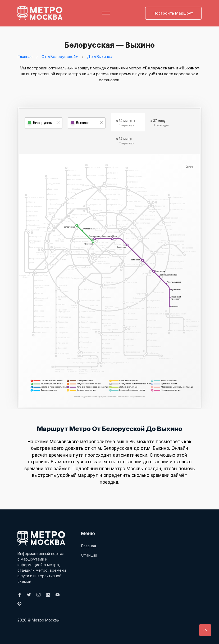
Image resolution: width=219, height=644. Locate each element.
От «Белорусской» (60, 57)
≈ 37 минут (159, 124)
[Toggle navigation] (106, 13)
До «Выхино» (100, 57)
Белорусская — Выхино (108, 45)
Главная (25, 57)
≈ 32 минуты (126, 124)
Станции (89, 555)
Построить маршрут (173, 13)
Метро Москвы (46, 620)
